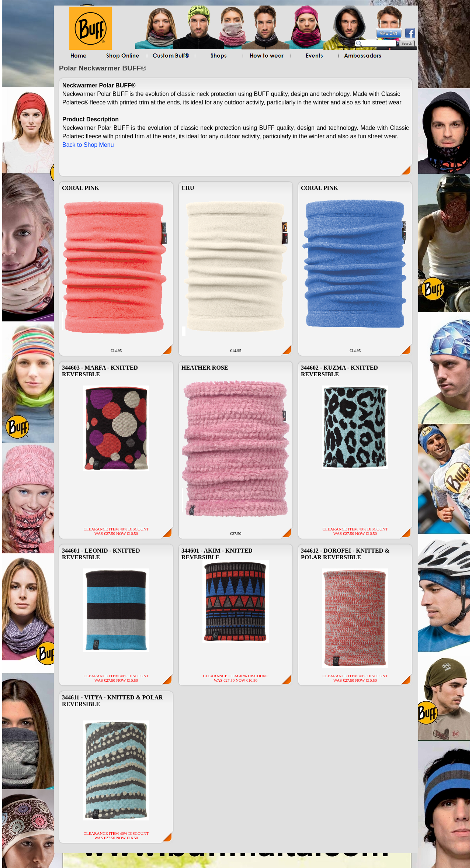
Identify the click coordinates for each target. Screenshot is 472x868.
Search (407, 43)
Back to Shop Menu (88, 145)
